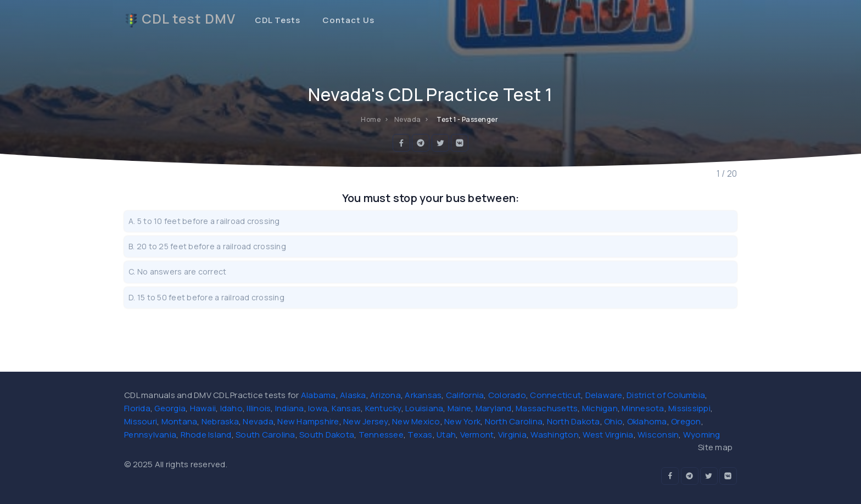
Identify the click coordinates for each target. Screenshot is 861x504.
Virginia (512, 435)
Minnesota (643, 408)
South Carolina (265, 435)
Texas (420, 435)
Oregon (686, 421)
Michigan (600, 408)
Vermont (477, 435)
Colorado (507, 395)
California (465, 395)
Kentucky (383, 408)
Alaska (353, 395)
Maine (459, 408)
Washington (555, 435)
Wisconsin (658, 435)
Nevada (258, 421)
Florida (137, 408)
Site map (715, 447)
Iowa (318, 408)
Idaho (231, 408)
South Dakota (327, 435)
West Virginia (608, 435)
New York (462, 421)
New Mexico (416, 421)
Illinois (259, 408)
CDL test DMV (180, 19)
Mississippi (689, 408)
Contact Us (348, 20)
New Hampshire (308, 421)
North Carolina (514, 421)
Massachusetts (547, 408)
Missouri (141, 421)
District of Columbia (666, 395)
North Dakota (574, 421)
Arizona (385, 395)
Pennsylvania (150, 435)
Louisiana (424, 408)
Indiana (290, 408)
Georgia (170, 408)
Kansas (346, 408)
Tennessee (381, 435)
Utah (446, 435)
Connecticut (555, 395)
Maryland (494, 408)
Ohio (613, 421)
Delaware (604, 395)
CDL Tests (278, 20)
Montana (180, 421)
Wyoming (702, 435)
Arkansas (423, 395)
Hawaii (203, 408)
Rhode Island (206, 435)
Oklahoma (647, 421)
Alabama (318, 395)
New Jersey (366, 421)
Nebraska (220, 421)
